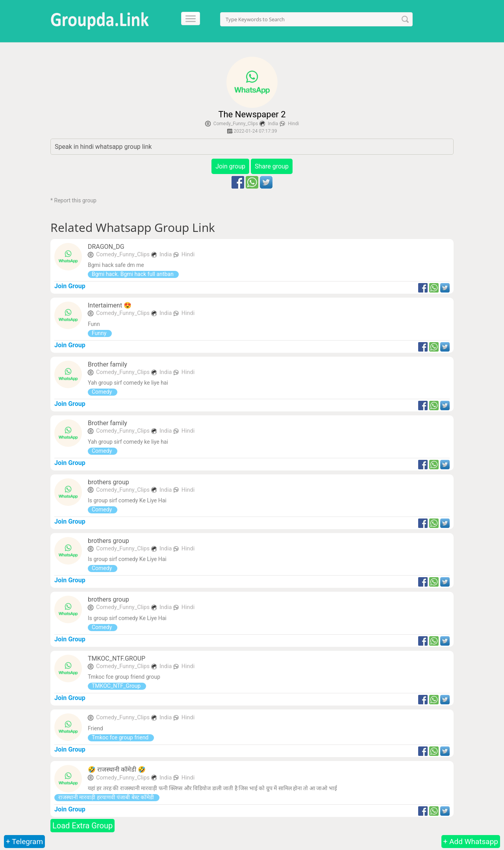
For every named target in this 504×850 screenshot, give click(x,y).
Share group (272, 166)
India (273, 124)
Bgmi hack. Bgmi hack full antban (133, 274)
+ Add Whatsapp (471, 842)
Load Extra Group (82, 826)
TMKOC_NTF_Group (117, 686)
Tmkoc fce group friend (121, 737)
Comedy (103, 392)
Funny (100, 333)
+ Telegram (24, 842)
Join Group (70, 286)
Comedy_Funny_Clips (236, 124)
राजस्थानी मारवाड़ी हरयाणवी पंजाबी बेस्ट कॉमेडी (107, 797)
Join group (230, 166)
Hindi (293, 124)
